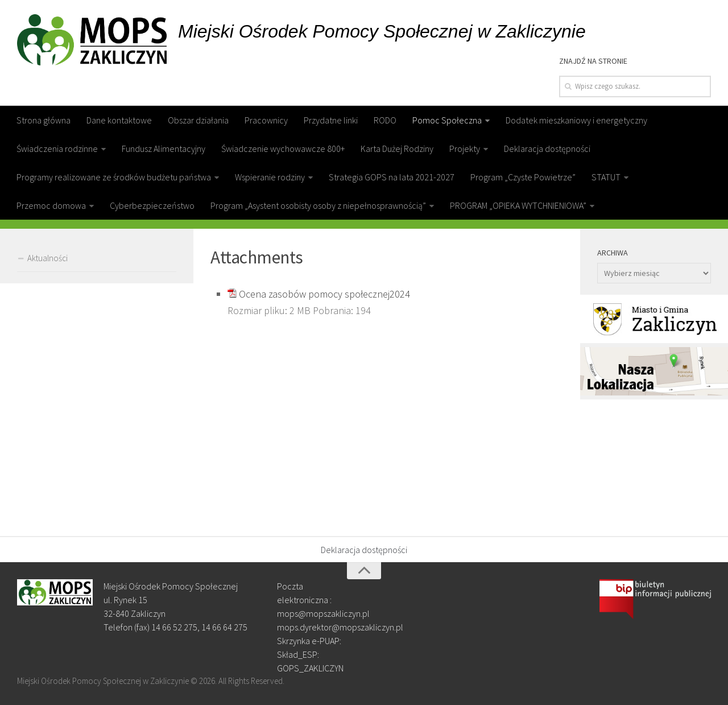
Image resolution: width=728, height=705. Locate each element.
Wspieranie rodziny (270, 177)
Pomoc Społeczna (447, 120)
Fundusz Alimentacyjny (164, 149)
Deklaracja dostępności (547, 149)
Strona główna (44, 120)
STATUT (606, 177)
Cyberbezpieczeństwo (152, 205)
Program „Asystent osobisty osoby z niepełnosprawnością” (318, 205)
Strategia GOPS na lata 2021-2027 (392, 177)
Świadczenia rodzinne (57, 149)
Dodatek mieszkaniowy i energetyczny (576, 120)
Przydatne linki (331, 120)
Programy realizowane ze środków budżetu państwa (114, 177)
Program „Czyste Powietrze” (523, 177)
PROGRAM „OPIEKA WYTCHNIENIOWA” (518, 205)
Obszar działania (198, 120)
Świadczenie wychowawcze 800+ (283, 149)
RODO (385, 120)
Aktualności (47, 258)
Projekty (465, 149)
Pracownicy (266, 120)
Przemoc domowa (51, 205)
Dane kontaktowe (119, 120)
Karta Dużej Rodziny (397, 149)
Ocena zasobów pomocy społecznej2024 (324, 294)
